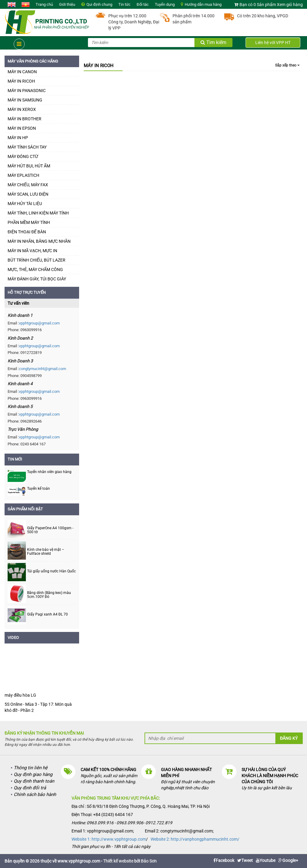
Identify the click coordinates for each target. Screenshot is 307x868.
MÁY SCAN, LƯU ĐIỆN (28, 194)
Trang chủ (44, 4)
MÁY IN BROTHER (24, 119)
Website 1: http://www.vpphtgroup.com (109, 839)
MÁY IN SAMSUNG (25, 100)
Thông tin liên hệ (31, 768)
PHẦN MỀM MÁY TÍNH (29, 222)
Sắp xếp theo (287, 65)
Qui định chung (99, 4)
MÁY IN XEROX (22, 109)
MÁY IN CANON (22, 72)
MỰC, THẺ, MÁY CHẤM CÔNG (35, 269)
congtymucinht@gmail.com (42, 369)
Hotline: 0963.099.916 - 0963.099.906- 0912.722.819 (122, 823)
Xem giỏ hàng (290, 5)
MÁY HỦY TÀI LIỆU (25, 204)
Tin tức (124, 4)
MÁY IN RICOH (21, 81)
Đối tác (143, 4)
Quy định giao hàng (33, 774)
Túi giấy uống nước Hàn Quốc (51, 571)
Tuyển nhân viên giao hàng (49, 472)
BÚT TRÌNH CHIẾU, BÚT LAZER (37, 260)
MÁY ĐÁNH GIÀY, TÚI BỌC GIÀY (37, 279)
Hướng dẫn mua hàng (203, 4)
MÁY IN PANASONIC (27, 91)
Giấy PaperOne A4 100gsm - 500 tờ (50, 530)
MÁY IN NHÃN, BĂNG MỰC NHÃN (39, 241)
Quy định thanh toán (34, 781)
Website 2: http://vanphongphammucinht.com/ (195, 839)
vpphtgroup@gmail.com (39, 323)
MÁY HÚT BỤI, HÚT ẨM (29, 166)
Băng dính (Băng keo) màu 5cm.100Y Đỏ (49, 595)
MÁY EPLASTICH (23, 175)
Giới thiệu (67, 4)
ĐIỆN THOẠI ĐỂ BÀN (27, 232)
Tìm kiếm (213, 42)
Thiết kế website (118, 861)
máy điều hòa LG (20, 695)
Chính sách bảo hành (35, 794)
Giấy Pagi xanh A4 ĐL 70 (47, 614)
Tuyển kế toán (38, 489)
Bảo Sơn (149, 861)
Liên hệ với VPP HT (273, 43)
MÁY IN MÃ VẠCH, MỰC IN (32, 251)
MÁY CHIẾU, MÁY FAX (28, 185)
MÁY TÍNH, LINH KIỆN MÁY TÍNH (38, 213)
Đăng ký (289, 738)
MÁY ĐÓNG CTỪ (23, 156)
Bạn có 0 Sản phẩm (258, 5)
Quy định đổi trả (30, 788)
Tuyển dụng (165, 4)
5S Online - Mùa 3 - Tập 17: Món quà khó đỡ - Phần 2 (38, 707)
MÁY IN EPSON (22, 128)
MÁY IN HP (18, 138)
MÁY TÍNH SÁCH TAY (27, 147)
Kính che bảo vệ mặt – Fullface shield (46, 552)
